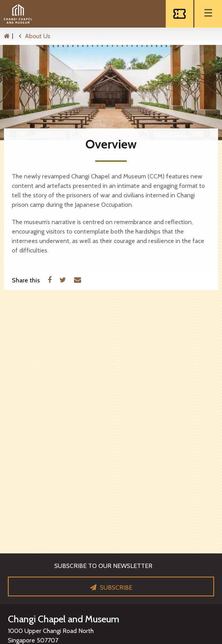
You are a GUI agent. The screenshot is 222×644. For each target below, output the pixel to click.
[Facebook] (50, 280)
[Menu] (208, 14)
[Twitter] (63, 280)
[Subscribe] (111, 586)
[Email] (78, 280)
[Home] (11, 36)
